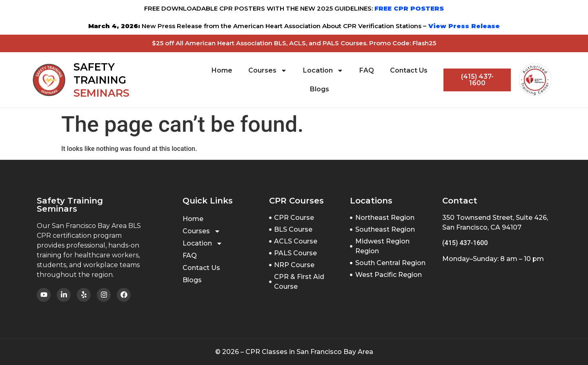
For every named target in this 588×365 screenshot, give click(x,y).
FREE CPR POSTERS (409, 8)
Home (222, 70)
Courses (268, 71)
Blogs (320, 89)
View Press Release (463, 26)
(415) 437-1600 (465, 243)
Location (323, 71)
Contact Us (409, 70)
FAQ (367, 70)
